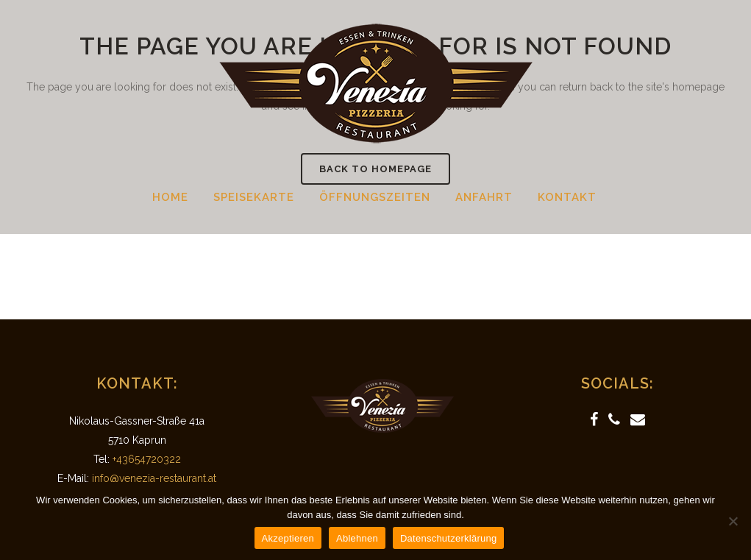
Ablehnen (357, 538)
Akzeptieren (288, 538)
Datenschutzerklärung (448, 538)
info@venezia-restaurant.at (154, 478)
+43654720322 (147, 459)
